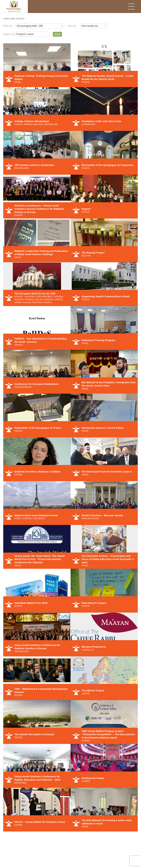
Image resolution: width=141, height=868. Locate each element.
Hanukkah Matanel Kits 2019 (31, 603)
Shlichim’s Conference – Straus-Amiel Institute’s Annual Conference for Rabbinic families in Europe (39, 209)
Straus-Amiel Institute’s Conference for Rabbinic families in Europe (37, 647)
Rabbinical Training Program (98, 340)
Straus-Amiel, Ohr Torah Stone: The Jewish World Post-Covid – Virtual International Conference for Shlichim (40, 559)
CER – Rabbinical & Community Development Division (41, 690)
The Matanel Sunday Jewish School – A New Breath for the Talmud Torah (107, 77)
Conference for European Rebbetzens (36, 384)
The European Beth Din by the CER (35, 293)
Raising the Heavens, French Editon (103, 428)
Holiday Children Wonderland (32, 121)
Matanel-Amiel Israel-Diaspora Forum (36, 515)
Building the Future (93, 778)
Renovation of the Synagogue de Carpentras (108, 165)
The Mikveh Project (93, 690)
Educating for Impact (94, 603)
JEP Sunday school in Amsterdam (34, 165)
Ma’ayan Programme (94, 647)
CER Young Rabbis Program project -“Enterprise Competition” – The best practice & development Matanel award (108, 734)
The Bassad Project (93, 253)
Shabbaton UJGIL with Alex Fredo (101, 121)
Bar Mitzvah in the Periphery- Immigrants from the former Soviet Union (109, 384)
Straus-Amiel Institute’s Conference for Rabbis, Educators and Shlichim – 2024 (37, 778)
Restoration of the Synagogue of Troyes (38, 428)
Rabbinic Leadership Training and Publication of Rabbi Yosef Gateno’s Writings (41, 253)
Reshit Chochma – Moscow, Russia (102, 515)
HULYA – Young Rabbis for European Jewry (40, 822)
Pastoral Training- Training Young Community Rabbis (41, 77)
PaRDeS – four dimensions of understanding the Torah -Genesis (40, 340)
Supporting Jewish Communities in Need (105, 296)
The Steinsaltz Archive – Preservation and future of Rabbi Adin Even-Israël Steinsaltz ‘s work (108, 559)
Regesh (86, 209)
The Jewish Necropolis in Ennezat (34, 734)
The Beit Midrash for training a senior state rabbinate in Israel (107, 822)
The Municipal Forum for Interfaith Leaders (107, 472)
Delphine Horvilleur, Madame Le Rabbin (37, 472)
